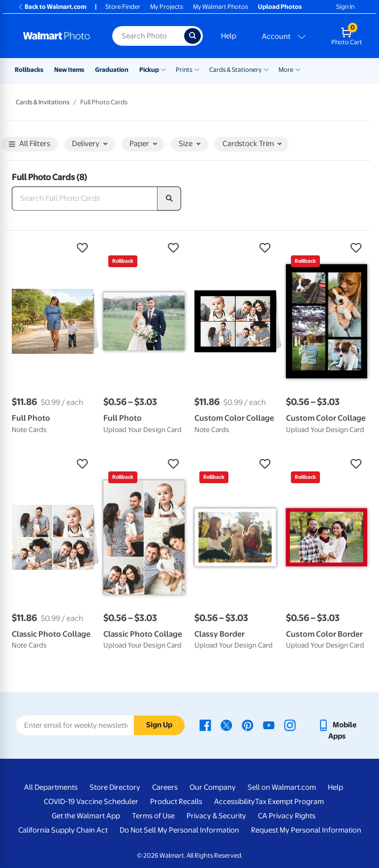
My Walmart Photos (221, 7)
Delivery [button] (90, 144)
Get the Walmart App (86, 816)
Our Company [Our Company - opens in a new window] (213, 787)
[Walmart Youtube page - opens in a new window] (269, 725)
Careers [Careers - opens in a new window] (165, 787)
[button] (53, 248)
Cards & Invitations (43, 102)
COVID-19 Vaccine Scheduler (91, 802)
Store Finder (123, 7)
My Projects (167, 7)
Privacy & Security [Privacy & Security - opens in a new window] (216, 816)
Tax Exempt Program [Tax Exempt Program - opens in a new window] (289, 802)
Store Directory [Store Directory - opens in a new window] (115, 787)
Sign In (345, 7)
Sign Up (159, 725)
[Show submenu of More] (298, 69)
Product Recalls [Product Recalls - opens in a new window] (176, 802)
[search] (169, 199)
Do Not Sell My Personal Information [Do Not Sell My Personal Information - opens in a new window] (179, 830)
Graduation (112, 70)
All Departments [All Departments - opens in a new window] (51, 787)
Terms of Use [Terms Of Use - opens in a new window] (153, 816)
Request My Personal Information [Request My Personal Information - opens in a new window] (306, 830)
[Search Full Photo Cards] (85, 199)
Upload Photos (280, 7)
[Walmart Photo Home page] (57, 36)
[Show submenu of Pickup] (163, 69)
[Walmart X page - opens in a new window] (226, 725)
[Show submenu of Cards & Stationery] (266, 69)
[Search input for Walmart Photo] (148, 36)
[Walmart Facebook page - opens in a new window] (205, 725)
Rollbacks (29, 70)
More (286, 70)
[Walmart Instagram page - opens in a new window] (290, 725)
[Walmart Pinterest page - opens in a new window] (248, 725)
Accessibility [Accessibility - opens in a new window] (235, 802)
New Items (69, 70)
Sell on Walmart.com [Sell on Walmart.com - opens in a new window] (282, 787)
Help (229, 36)
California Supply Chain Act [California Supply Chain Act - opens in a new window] (63, 830)
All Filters (30, 144)
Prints (184, 70)
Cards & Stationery (236, 70)
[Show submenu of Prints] (197, 69)
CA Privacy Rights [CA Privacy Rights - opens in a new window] (287, 816)
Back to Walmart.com (52, 7)
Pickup (149, 70)
